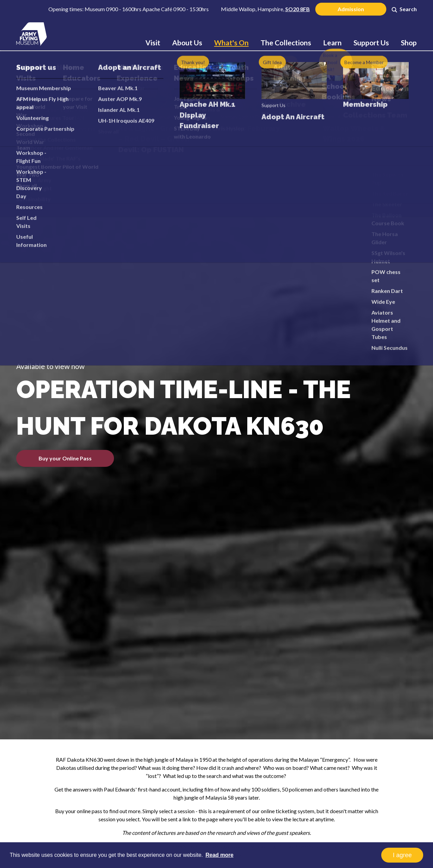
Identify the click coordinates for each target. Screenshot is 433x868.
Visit (153, 42)
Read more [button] (219, 855)
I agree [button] (402, 855)
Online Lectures (133, 76)
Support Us (371, 42)
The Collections (286, 42)
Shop (409, 42)
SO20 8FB (298, 9)
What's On (231, 42)
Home (60, 76)
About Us (187, 42)
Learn (332, 42)
